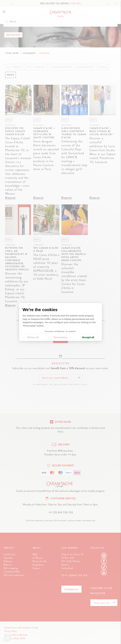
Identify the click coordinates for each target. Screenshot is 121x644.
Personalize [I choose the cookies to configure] (60, 337)
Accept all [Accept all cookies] (88, 337)
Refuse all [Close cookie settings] (33, 337)
